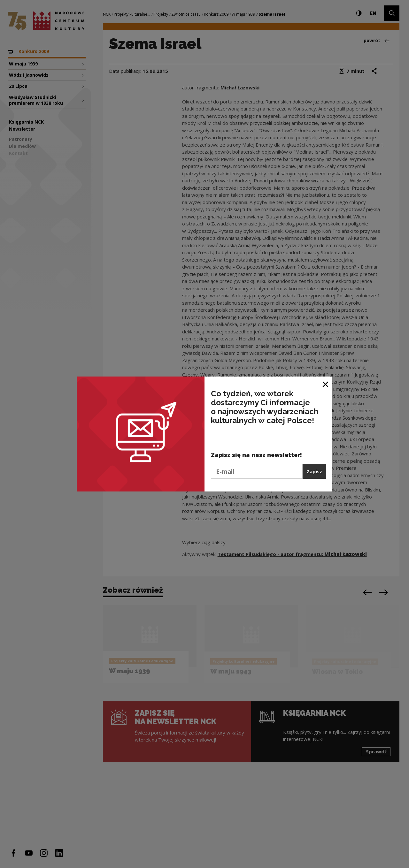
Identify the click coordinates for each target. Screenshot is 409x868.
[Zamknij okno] (326, 384)
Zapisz (314, 471)
